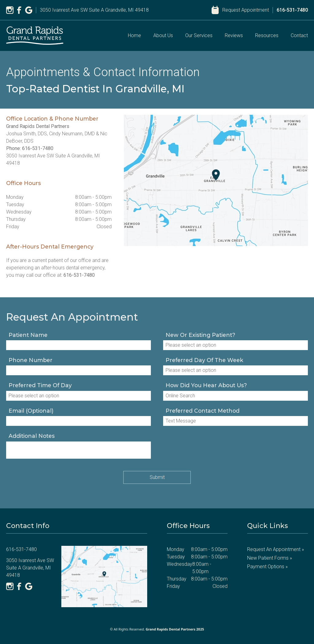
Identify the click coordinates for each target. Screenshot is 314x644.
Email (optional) (31, 411)
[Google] (29, 10)
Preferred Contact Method (203, 411)
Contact (299, 35)
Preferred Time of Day (40, 385)
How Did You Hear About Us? (206, 385)
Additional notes (32, 436)
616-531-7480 (292, 10)
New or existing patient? (200, 335)
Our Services (199, 35)
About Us (163, 35)
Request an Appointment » (276, 549)
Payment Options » (267, 567)
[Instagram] (10, 10)
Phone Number (31, 360)
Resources (267, 35)
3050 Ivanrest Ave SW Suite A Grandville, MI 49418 (94, 10)
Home (134, 35)
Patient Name (28, 335)
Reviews (234, 35)
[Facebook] (19, 10)
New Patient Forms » (270, 558)
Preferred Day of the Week (204, 360)
